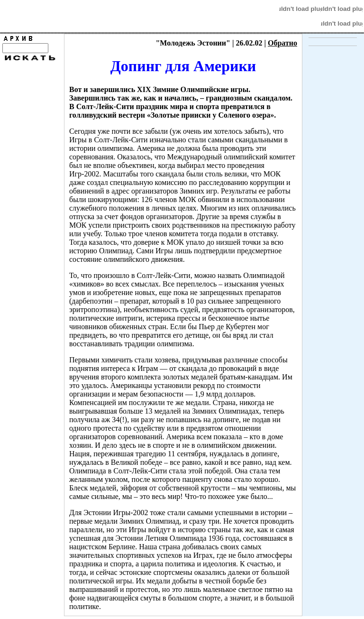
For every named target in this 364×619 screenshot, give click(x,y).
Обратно (282, 43)
